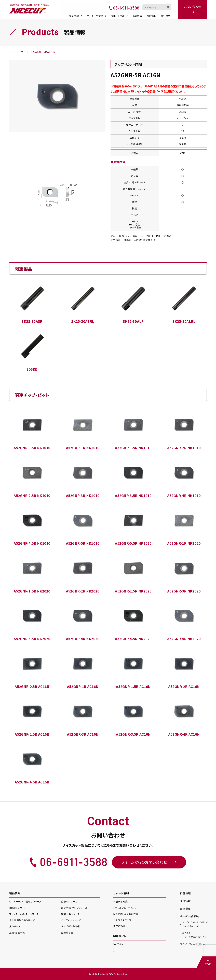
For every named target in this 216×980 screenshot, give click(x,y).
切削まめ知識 (120, 902)
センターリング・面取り (25, 902)
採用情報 (153, 14)
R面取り (18, 908)
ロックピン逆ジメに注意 (126, 914)
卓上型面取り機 (22, 921)
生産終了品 (67, 933)
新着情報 (138, 14)
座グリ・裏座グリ (74, 908)
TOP (208, 962)
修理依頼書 (119, 926)
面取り (69, 902)
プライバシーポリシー (192, 945)
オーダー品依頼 (98, 14)
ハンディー (71, 921)
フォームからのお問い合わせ (149, 862)
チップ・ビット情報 (71, 927)
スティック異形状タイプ (194, 935)
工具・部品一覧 (17, 933)
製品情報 (77, 14)
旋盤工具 (70, 914)
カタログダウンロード (124, 920)
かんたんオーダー (195, 925)
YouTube (118, 945)
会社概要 (167, 14)
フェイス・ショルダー (24, 914)
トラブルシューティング (125, 908)
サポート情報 (121, 14)
